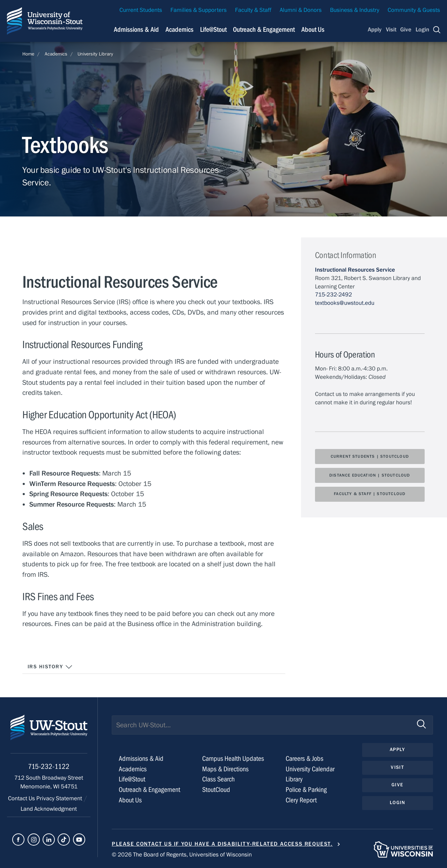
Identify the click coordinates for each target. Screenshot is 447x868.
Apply (375, 30)
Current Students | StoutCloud (370, 456)
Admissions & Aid (141, 759)
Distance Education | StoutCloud (370, 475)
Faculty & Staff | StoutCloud (370, 494)
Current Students (141, 10)
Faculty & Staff (253, 10)
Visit (391, 30)
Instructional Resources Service (355, 270)
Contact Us (22, 799)
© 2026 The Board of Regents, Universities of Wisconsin (182, 855)
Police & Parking (306, 790)
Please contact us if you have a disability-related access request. (222, 844)
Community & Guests (414, 10)
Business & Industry (355, 10)
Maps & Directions (225, 769)
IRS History (50, 667)
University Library (95, 54)
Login (422, 30)
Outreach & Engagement (149, 790)
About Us (313, 30)
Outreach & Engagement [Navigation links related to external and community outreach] (264, 30)
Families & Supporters (199, 10)
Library (294, 779)
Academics (56, 54)
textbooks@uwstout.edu (345, 303)
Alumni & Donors (301, 10)
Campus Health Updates (233, 759)
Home (28, 54)
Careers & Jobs (305, 759)
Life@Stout (132, 779)
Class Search (218, 779)
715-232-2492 (334, 295)
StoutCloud (216, 790)
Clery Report (301, 800)
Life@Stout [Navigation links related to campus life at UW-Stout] (213, 30)
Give (406, 30)
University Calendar (310, 769)
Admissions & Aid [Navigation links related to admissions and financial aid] (136, 30)
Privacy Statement (60, 799)
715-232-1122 (49, 767)
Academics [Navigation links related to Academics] (179, 30)
